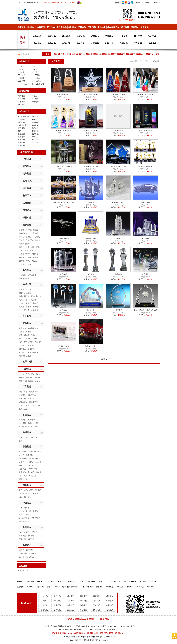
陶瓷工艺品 (34, 402)
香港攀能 (22, 472)
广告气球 (34, 233)
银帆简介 (135, 27)
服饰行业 (35, 131)
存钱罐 (22, 230)
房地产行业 (36, 140)
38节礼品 (80, 36)
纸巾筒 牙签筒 (24, 244)
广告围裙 (35, 254)
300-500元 (121, 54)
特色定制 (35, 102)
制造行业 (21, 131)
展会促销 (35, 96)
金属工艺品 (23, 409)
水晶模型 (34, 427)
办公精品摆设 (24, 518)
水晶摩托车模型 (118, 202)
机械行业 (21, 142)
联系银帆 (145, 27)
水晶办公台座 (33, 423)
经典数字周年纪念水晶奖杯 (64, 202)
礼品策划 (82, 582)
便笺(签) (36, 511)
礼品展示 (31, 27)
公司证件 (41, 587)
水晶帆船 (91, 202)
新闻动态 (110, 587)
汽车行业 (35, 142)
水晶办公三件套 (91, 346)
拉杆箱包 (38, 490)
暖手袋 (28, 237)
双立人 (28, 479)
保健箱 (22, 240)
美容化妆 (35, 125)
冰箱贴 (22, 237)
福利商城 (72, 27)
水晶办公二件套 (64, 346)
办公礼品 (27, 503)
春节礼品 (52, 36)
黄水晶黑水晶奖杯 (91, 131)
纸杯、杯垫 (35, 247)
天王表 (39, 462)
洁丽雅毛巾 (23, 476)
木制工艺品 (32, 395)
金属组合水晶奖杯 (145, 166)
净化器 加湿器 (33, 310)
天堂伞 (22, 462)
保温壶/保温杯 (33, 352)
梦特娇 (30, 452)
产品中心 (147, 61)
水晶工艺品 (118, 310)
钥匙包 (28, 493)
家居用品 (95, 43)
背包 (26, 490)
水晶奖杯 (91, 274)
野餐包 (28, 339)
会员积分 (92, 582)
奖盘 (36, 437)
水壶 (21, 342)
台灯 (28, 300)
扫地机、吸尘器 (25, 293)
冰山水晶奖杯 (118, 131)
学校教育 (21, 119)
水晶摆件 (22, 420)
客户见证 (133, 582)
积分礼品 (72, 582)
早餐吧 (35, 303)
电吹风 (28, 289)
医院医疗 (35, 119)
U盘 (20, 532)
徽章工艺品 (23, 392)
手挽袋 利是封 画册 (26, 377)
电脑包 (27, 508)
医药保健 (21, 128)
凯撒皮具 (29, 455)
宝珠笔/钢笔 (36, 518)
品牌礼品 (27, 447)
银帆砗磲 (22, 395)
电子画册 (30, 587)
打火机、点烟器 (32, 230)
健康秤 (28, 332)
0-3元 (55, 54)
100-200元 (103, 54)
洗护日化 (80, 43)
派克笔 (22, 550)
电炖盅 (22, 307)
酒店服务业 (22, 125)
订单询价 (67, 99)
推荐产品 (61, 582)
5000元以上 (150, 54)
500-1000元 (130, 54)
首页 (140, 61)
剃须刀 (22, 339)
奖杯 (31, 437)
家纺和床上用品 (25, 356)
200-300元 (112, 54)
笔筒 (21, 515)
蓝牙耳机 (27, 532)
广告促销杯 (28, 342)
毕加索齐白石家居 (34, 472)
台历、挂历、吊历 (33, 374)
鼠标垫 (35, 258)
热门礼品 (41, 582)
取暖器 (22, 289)
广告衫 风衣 (23, 251)
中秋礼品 (37, 36)
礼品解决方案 (113, 27)
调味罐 (35, 339)
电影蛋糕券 (61, 27)
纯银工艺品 (34, 392)
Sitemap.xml (103, 640)
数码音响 (31, 536)
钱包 (21, 497)
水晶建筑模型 (91, 238)
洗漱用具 (38, 342)
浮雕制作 (22, 399)
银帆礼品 (33, 476)
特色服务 (100, 587)
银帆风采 (130, 587)
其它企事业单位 (24, 117)
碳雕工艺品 (23, 402)
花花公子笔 (23, 557)
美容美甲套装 (33, 328)
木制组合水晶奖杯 (64, 95)
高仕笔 (32, 557)
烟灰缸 (28, 258)
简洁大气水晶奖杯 (145, 131)
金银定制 (41, 27)
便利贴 (22, 374)
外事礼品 (21, 102)
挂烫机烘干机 (24, 296)
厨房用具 (31, 346)
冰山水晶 (91, 310)
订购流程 (112, 582)
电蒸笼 (34, 300)
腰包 (21, 490)
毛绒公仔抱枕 (24, 233)
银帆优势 (102, 27)
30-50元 (87, 54)
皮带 (31, 490)
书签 (21, 508)
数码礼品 (27, 527)
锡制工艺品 (32, 399)
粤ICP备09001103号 (107, 637)
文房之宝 (28, 515)
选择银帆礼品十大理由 (71, 587)
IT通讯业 (35, 137)
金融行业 (21, 145)
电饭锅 (35, 307)
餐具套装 (31, 349)
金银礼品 (27, 432)
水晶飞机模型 (64, 238)
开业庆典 (21, 99)
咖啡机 (28, 307)
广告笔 (22, 264)
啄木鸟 (22, 479)
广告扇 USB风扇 (32, 261)
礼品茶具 (22, 352)
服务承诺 (151, 587)
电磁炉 (28, 303)
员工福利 (35, 99)
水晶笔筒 (22, 423)
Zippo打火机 (32, 469)
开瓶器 (22, 258)
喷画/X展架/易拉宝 (26, 381)
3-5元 (60, 54)
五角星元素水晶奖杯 (118, 166)
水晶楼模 (145, 238)
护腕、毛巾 (34, 251)
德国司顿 (30, 465)
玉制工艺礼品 (24, 405)
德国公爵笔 (23, 553)
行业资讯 (120, 587)
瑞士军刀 (22, 469)
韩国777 (22, 465)
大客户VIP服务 (53, 587)
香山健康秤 (34, 459)
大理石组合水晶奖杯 (145, 95)
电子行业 (21, 137)
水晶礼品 (152, 43)
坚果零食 (109, 36)
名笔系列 (27, 545)
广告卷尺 (36, 237)
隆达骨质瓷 (23, 459)
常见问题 (125, 27)
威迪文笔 (29, 550)
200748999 (96, 630)
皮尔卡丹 (22, 452)
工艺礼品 (138, 43)
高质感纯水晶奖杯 (91, 166)
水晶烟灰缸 (32, 420)
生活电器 (66, 43)
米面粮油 (95, 36)
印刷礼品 (124, 43)
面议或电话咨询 (38, 84)
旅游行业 (21, 122)
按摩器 (22, 332)
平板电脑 (22, 539)
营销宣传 (37, 43)
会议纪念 (21, 105)
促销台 (37, 381)
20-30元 (79, 54)
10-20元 (72, 54)
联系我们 (153, 582)
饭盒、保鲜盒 (24, 335)
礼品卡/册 (109, 43)
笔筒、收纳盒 (24, 247)
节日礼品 (51, 27)
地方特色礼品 (88, 587)
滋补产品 (152, 36)
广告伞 (28, 264)
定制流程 (92, 27)
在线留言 (139, 2)
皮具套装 (22, 275)
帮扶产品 (138, 36)
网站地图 (157, 2)
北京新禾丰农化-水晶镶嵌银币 (145, 310)
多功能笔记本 (24, 521)
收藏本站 (148, 2)
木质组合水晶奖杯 (118, 95)
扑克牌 (38, 377)
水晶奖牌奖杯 (24, 427)
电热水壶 (22, 310)
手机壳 (35, 532)
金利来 (22, 455)
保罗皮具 (38, 452)
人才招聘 (143, 582)
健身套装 (22, 328)
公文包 (22, 493)
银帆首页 (21, 27)
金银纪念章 (23, 437)
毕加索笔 (33, 553)
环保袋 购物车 (24, 254)
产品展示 (51, 582)
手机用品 (29, 240)
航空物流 (35, 122)
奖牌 (21, 441)
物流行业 (35, 134)
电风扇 (22, 300)
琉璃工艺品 (35, 405)
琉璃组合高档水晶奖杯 (64, 166)
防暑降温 (124, 36)
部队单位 (35, 117)
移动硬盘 (22, 536)
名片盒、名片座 (25, 511)
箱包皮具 (27, 485)
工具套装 (22, 346)
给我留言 (140, 587)
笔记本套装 (32, 275)
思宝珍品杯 (30, 462)
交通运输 (21, 134)
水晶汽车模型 (145, 202)
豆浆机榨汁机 (36, 296)
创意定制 (20, 587)
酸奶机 (22, 303)
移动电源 (31, 539)
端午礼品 (66, 36)
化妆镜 (37, 240)
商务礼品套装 (24, 279)
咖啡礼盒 (22, 349)
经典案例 (82, 27)
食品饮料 (35, 128)
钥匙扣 (22, 261)
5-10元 (66, 54)
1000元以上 (140, 54)
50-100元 (94, 54)
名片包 (35, 493)
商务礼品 (52, 43)
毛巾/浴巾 (35, 335)
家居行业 (21, 140)
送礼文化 (102, 582)
